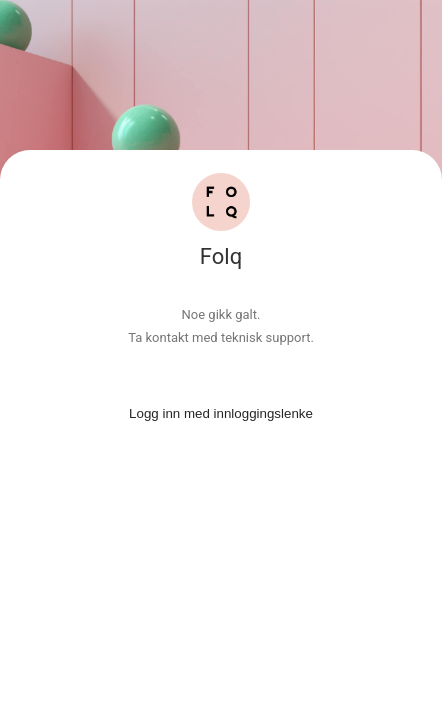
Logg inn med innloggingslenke (221, 413)
